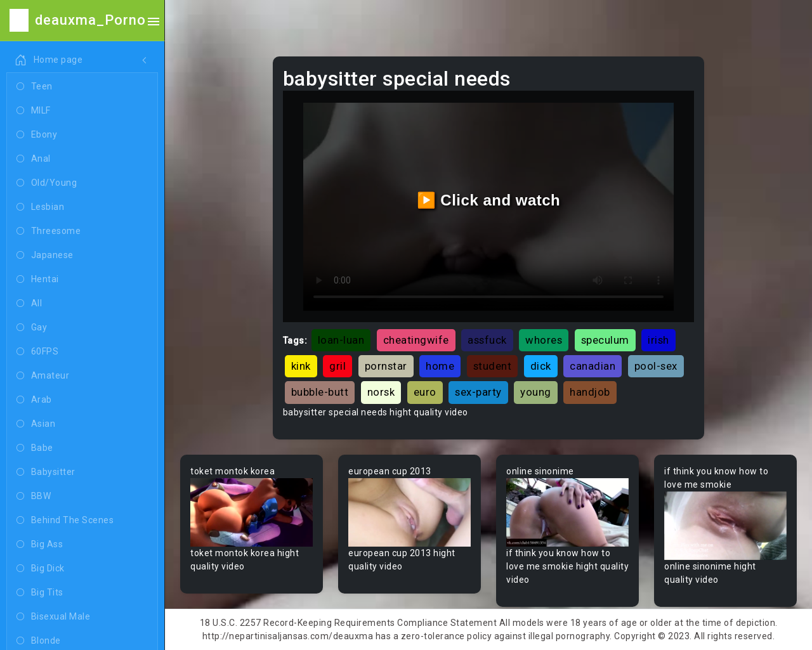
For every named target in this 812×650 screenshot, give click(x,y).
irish (658, 340)
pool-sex (656, 366)
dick (541, 366)
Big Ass (40, 545)
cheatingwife (416, 340)
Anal (34, 159)
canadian (593, 366)
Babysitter (46, 472)
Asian (36, 424)
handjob (590, 392)
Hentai (38, 280)
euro (425, 392)
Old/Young (47, 183)
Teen (35, 87)
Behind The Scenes (65, 521)
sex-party (478, 392)
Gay (32, 328)
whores (544, 340)
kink (301, 366)
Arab (34, 400)
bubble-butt (320, 392)
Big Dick (41, 569)
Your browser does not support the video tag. (252, 513)
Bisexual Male (53, 617)
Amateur (43, 376)
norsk (381, 392)
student (493, 366)
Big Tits (40, 593)
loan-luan (341, 340)
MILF (34, 111)
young (536, 392)
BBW (34, 497)
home (440, 366)
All (29, 304)
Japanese (45, 256)
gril (337, 366)
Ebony (37, 135)
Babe (35, 448)
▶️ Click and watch (489, 200)
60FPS (37, 352)
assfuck (487, 340)
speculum (605, 340)
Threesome (49, 231)
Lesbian (40, 207)
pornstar (386, 366)
